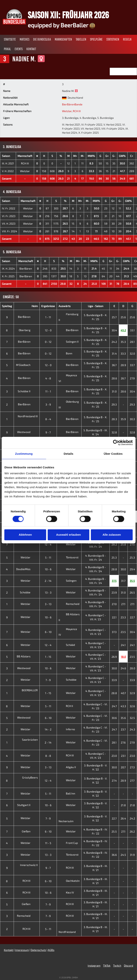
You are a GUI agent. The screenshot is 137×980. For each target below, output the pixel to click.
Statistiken (113, 39)
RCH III (77, 111)
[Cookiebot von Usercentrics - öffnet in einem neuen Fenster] (116, 442)
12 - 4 (48, 544)
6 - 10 (48, 632)
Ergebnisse (48, 306)
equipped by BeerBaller (61, 25)
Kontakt (31, 49)
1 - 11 (48, 317)
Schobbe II (27, 391)
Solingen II (69, 342)
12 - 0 (48, 330)
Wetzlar (67, 111)
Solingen (68, 581)
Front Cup (68, 843)
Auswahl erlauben (68, 535)
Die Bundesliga (42, 39)
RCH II (66, 706)
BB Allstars (27, 656)
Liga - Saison (96, 306)
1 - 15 (48, 657)
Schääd (67, 645)
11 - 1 (48, 391)
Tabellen (81, 39)
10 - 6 (48, 569)
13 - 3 (48, 592)
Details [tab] (69, 453)
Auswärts (65, 306)
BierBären (26, 269)
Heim (35, 306)
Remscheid (69, 604)
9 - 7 (48, 432)
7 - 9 (48, 680)
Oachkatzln (69, 881)
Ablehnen (25, 535)
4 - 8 (48, 378)
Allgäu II (67, 767)
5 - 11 (48, 557)
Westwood (27, 432)
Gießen (29, 831)
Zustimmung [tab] (24, 453)
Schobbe (28, 592)
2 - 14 (48, 581)
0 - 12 (48, 342)
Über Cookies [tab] (113, 453)
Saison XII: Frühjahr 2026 (68, 15)
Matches (24, 39)
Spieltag (7, 306)
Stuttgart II (27, 805)
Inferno (67, 729)
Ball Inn (67, 793)
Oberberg (28, 330)
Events (19, 49)
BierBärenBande (72, 104)
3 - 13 (48, 604)
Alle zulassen (112, 535)
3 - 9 (48, 404)
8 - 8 (48, 756)
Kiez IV (66, 892)
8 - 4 (48, 419)
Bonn (65, 353)
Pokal (7, 49)
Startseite (10, 39)
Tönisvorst (68, 557)
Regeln (127, 39)
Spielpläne (96, 39)
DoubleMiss (26, 569)
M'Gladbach (26, 365)
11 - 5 (48, 843)
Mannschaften (63, 39)
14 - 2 (48, 729)
